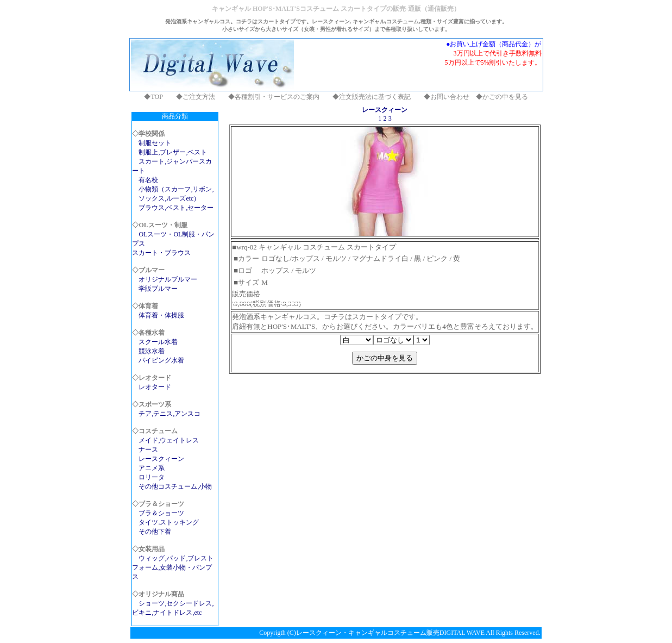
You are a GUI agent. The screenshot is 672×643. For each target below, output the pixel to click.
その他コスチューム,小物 (175, 486)
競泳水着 (152, 351)
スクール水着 (158, 342)
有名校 (148, 180)
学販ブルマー (158, 289)
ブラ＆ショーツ (161, 513)
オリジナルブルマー (168, 279)
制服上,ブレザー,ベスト (173, 152)
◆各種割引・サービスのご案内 (274, 97)
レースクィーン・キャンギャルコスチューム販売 (368, 633)
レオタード (155, 387)
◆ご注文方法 (196, 97)
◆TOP (153, 97)
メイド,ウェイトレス (169, 440)
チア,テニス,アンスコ (169, 414)
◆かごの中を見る (502, 97)
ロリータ (152, 477)
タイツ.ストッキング (169, 522)
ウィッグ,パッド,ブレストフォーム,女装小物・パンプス (173, 567)
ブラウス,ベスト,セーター (176, 208)
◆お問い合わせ (447, 97)
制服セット (155, 143)
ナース (148, 450)
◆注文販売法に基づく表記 (372, 97)
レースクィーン (161, 459)
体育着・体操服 (161, 315)
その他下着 (155, 532)
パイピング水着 (161, 360)
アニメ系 (152, 468)
